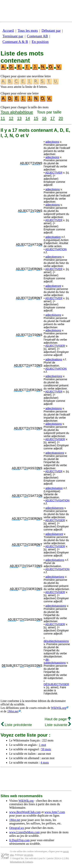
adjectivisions (54, 408)
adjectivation (53, 237)
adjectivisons (53, 315)
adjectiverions (54, 376)
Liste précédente (17, 725)
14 (28, 118)
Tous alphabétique (17, 112)
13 (19, 118)
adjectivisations (55, 560)
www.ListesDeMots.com (24, 832)
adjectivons (52, 142)
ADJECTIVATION (56, 249)
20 (61, 118)
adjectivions (53, 189)
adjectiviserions (55, 577)
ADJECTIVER (54, 173)
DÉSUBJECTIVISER (56, 684)
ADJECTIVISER (55, 346)
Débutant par (51, 31)
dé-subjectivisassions (55, 661)
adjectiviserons (54, 508)
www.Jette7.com (55, 812)
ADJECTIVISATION (57, 500)
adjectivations (54, 359)
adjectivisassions (56, 606)
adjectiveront (53, 286)
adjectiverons (53, 257)
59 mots (46, 749)
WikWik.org (58, 708)
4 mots (45, 763)
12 (11, 118)
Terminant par (13, 36)
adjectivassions (55, 453)
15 (36, 118)
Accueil (8, 31)
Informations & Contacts (21, 862)
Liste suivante (58, 725)
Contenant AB (37, 36)
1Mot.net (13, 711)
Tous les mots (28, 31)
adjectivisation (54, 488)
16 (44, 118)
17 (53, 118)
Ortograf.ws (17, 828)
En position (40, 42)
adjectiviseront (54, 534)
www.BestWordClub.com (25, 812)
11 (3, 118)
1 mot (43, 745)
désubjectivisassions (56, 641)
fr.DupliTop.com (19, 840)
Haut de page (58, 719)
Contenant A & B (15, 42)
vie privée (28, 855)
